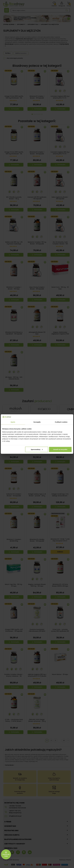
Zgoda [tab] (13, 422)
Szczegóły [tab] (37, 422)
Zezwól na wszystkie (60, 449)
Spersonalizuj (37, 449)
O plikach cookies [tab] (61, 422)
